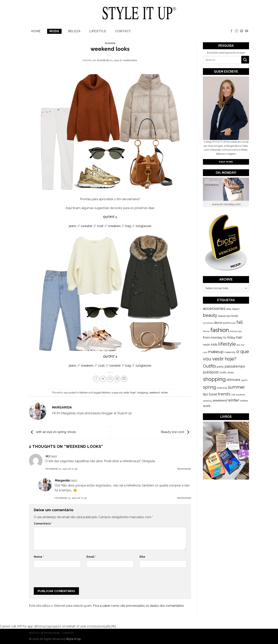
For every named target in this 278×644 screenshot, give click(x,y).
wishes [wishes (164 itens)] (244, 401)
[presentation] (60, 579)
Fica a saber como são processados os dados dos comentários (138, 606)
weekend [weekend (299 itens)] (220, 400)
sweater (87, 226)
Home (36, 31)
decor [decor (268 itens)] (218, 323)
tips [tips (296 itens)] (206, 394)
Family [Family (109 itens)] (206, 331)
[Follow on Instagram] (236, 31)
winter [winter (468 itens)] (234, 400)
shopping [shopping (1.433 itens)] (214, 379)
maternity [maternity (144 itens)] (230, 352)
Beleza (74, 31)
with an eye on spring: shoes (52, 432)
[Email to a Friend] (110, 379)
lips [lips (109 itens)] (238, 345)
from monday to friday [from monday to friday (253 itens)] (219, 338)
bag (128, 226)
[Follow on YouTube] (247, 31)
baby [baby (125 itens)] (229, 309)
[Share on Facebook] (96, 379)
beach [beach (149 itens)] (236, 309)
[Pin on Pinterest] (117, 379)
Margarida (130, 60)
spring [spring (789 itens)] (209, 387)
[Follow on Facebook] (231, 31)
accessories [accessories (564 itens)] (214, 308)
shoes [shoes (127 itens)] (231, 373)
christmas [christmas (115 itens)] (208, 323)
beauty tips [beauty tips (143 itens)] (224, 316)
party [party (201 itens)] (220, 367)
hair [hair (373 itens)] (239, 337)
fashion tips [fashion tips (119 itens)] (236, 331)
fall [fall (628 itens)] (240, 322)
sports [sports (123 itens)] (244, 380)
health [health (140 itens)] (207, 345)
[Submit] (245, 60)
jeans (73, 226)
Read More (226, 162)
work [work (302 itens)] (207, 406)
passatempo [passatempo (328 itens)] (235, 366)
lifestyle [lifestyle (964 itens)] (227, 344)
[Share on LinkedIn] (124, 379)
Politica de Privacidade (44, 633)
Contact (123, 31)
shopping (143, 393)
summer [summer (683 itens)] (236, 387)
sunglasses (143, 226)
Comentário (43, 523)
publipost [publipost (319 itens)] (211, 372)
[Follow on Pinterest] (242, 31)
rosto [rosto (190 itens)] (223, 372)
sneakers (114, 226)
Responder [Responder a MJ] (184, 469)
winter (164, 393)
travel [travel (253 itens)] (213, 394)
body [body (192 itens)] (235, 316)
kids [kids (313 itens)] (214, 344)
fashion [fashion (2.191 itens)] (220, 330)
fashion (110, 43)
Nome (39, 557)
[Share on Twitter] (103, 379)
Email (91, 557)
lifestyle (98, 31)
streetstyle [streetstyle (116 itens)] (222, 388)
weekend (154, 393)
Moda (54, 31)
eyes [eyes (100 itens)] (234, 323)
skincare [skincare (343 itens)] (233, 380)
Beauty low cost (176, 432)
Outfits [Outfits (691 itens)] (209, 366)
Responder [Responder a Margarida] (184, 498)
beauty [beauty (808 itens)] (210, 315)
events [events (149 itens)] (227, 323)
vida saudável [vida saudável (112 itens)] (238, 395)
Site (142, 557)
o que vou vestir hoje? (124, 393)
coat (100, 226)
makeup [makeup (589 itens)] (216, 352)
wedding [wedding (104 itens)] (207, 401)
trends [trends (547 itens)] (224, 394)
